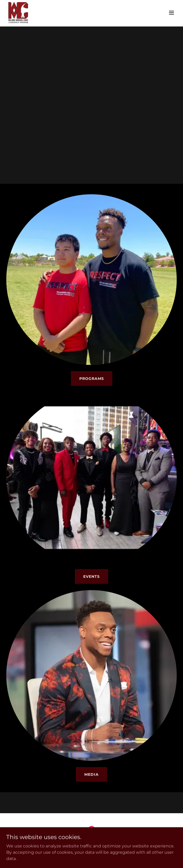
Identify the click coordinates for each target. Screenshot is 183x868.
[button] (171, 13)
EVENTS (91, 576)
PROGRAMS (92, 379)
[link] (18, 13)
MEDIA (91, 774)
